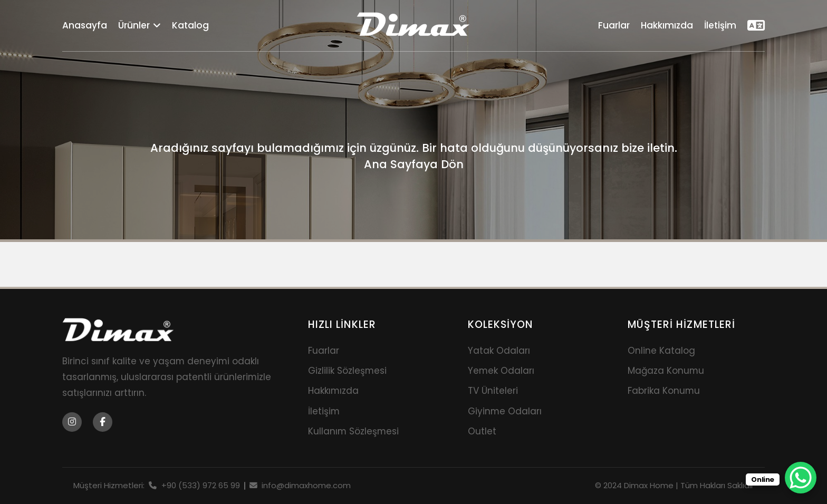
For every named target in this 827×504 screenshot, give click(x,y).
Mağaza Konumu (666, 371)
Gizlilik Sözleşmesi (347, 371)
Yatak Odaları (499, 351)
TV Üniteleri (493, 391)
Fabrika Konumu (664, 391)
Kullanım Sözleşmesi (353, 431)
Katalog (190, 25)
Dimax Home (649, 485)
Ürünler (140, 25)
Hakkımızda (667, 25)
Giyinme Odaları (505, 411)
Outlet (482, 431)
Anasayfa (85, 25)
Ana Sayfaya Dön (414, 164)
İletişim (720, 25)
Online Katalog (661, 351)
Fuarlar (614, 25)
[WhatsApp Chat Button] (801, 478)
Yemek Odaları (501, 371)
